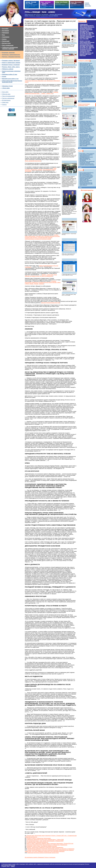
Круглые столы (6, 43)
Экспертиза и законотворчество (11, 55)
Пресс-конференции (8, 45)
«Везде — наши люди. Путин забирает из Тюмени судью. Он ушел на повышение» (41, 275)
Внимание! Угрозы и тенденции (11, 65)
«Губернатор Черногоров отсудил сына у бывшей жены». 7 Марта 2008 (45, 840)
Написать (87, 4)
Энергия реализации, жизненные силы (84, 105)
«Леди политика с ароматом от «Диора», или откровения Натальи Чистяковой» (41, 170)
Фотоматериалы (87, 190)
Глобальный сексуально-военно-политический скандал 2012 (43, 853)
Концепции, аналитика (8, 53)
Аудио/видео (6, 37)
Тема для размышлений (8, 96)
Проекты (82, 21)
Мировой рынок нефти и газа (10, 79)
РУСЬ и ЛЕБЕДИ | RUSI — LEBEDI (40, 12)
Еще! (80, 101)
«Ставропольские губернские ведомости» (37, 842)
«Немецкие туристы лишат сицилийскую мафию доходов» (41, 846)
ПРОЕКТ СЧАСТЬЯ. (87, 48)
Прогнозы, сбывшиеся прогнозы (11, 57)
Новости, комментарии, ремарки (11, 63)
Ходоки (80, 151)
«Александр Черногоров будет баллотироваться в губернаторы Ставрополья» (47, 845)
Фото (3, 35)
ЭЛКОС (13, 866)
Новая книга (5, 102)
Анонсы (80, 170)
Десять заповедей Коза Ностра (33, 161)
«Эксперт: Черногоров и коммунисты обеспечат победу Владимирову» (45, 847)
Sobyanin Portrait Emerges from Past (50, 303)
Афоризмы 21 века (7, 86)
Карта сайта (5, 92)
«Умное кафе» (6, 88)
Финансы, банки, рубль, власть (11, 67)
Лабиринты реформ (84, 61)
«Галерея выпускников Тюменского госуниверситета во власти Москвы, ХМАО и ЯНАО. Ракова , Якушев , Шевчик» (43, 282)
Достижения (5, 31)
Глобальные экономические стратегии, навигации (10, 48)
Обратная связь (6, 94)
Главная (87, 3)
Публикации (5, 33)
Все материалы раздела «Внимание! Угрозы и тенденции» (40, 857)
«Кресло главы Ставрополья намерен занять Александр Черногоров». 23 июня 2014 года (50, 844)
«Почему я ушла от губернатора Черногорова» (39, 838)
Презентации (6, 41)
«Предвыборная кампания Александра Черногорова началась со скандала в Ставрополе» (51, 849)
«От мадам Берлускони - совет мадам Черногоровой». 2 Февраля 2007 (45, 841)
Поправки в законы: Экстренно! (11, 61)
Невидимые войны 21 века (10, 74)
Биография (5, 29)
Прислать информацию (8, 98)
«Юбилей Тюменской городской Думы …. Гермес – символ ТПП (41, 93)
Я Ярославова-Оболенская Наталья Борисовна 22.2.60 (12, 81)
